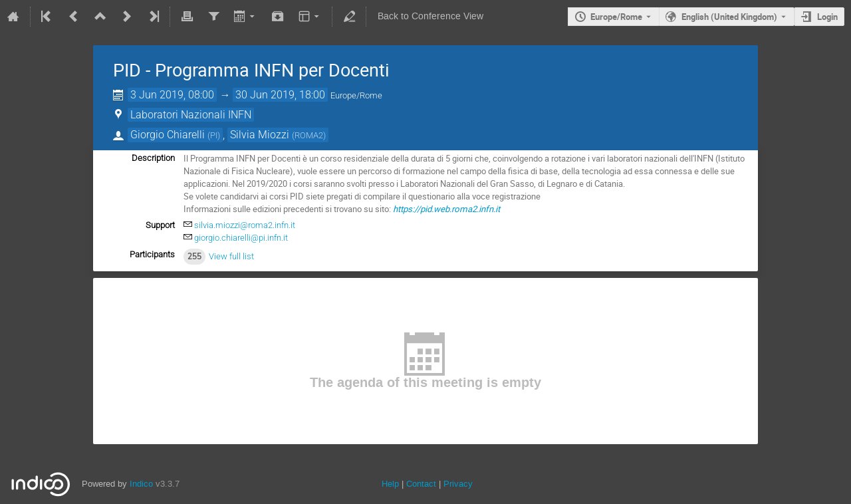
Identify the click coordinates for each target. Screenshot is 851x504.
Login (827, 17)
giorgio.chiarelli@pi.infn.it (241, 238)
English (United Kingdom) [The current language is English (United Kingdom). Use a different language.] (729, 17)
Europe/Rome (616, 17)
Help (390, 484)
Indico (141, 484)
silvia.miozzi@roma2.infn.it (245, 225)
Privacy (458, 484)
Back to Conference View (430, 16)
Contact (421, 484)
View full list (231, 256)
